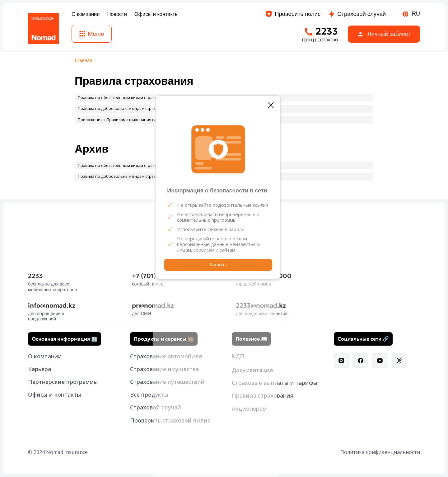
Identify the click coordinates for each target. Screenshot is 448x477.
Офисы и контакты (55, 394)
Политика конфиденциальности (380, 452)
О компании (45, 356)
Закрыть (218, 264)
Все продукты (149, 394)
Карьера (40, 369)
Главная (83, 61)
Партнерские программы (63, 382)
